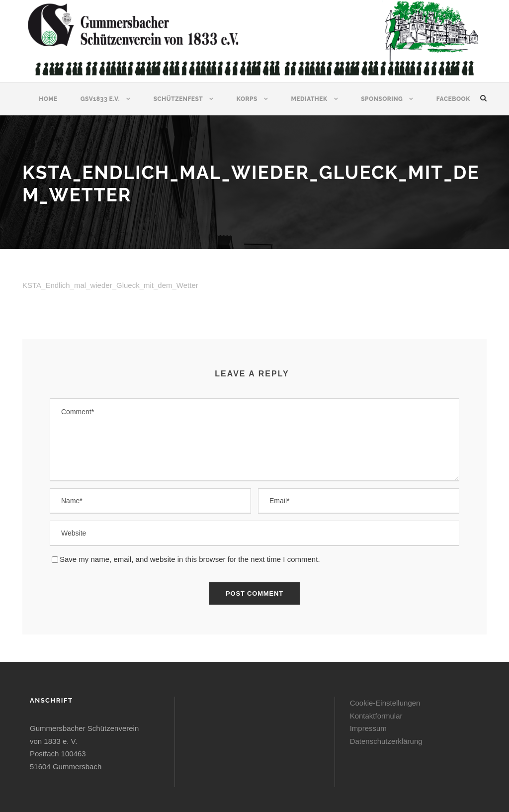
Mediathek (309, 99)
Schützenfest (178, 99)
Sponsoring (382, 99)
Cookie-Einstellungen (385, 703)
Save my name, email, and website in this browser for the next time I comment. (190, 559)
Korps (247, 99)
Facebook (453, 99)
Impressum (368, 728)
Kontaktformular (376, 716)
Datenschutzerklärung (386, 741)
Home (48, 99)
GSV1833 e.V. (100, 99)
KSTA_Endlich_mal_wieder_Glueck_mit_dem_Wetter (110, 285)
